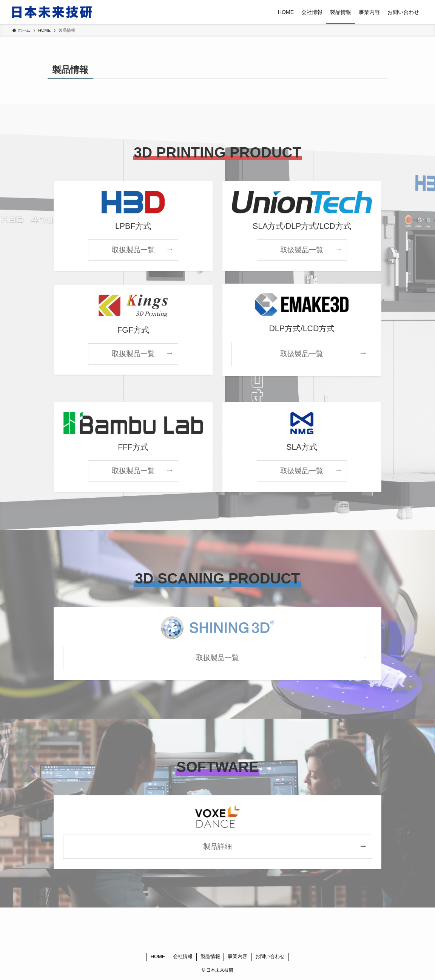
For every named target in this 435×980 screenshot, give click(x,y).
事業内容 (238, 956)
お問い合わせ (270, 956)
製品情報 (210, 956)
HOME (158, 956)
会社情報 (183, 956)
